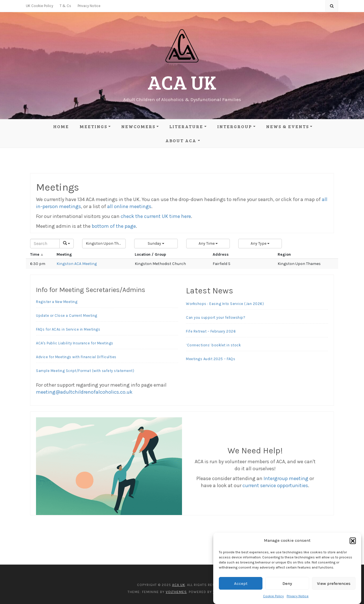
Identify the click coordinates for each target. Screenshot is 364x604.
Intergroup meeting (286, 478)
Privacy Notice (298, 596)
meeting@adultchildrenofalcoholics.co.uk (84, 392)
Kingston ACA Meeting (77, 264)
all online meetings (129, 206)
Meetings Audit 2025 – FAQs (211, 359)
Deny (287, 583)
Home (61, 126)
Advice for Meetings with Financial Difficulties (76, 357)
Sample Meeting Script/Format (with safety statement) (85, 371)
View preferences (334, 583)
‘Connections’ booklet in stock (213, 345)
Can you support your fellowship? (216, 317)
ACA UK (182, 82)
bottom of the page (114, 226)
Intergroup (235, 126)
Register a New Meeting (57, 302)
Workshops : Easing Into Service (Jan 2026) (225, 304)
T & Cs (65, 6)
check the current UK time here (156, 216)
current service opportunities (275, 485)
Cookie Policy (273, 596)
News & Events (287, 126)
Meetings (93, 126)
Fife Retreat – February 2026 (211, 331)
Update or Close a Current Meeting (67, 316)
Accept (241, 583)
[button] (353, 541)
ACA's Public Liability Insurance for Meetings (75, 343)
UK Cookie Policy (40, 6)
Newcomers (138, 126)
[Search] (45, 244)
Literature (186, 126)
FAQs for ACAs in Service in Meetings (68, 329)
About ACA (181, 140)
